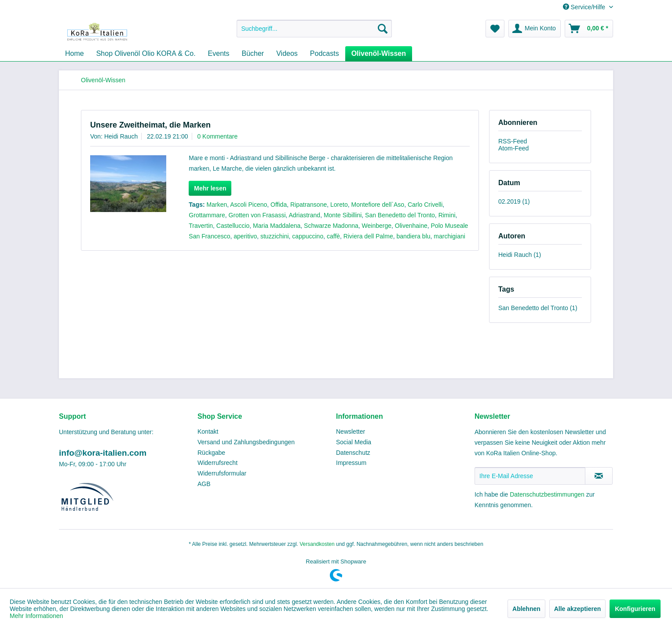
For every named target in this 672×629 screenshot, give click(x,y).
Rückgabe (211, 453)
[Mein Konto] (535, 29)
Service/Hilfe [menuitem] (585, 7)
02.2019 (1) (514, 201)
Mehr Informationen (36, 616)
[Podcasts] (325, 54)
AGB (204, 484)
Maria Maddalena (277, 226)
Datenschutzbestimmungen (547, 494)
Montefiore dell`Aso (378, 205)
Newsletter (351, 432)
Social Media (354, 442)
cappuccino (308, 236)
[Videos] (287, 54)
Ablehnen (526, 609)
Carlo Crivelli (425, 205)
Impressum (351, 463)
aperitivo (245, 236)
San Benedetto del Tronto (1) (538, 308)
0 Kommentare (217, 136)
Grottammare (207, 215)
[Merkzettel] (495, 29)
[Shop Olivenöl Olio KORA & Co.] (146, 54)
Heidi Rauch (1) (520, 255)
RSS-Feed (513, 141)
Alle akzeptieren (578, 609)
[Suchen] (383, 29)
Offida (279, 205)
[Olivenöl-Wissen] (379, 54)
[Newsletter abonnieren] (599, 476)
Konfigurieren (635, 609)
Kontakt (208, 432)
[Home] (75, 54)
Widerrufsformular (222, 473)
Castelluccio (233, 226)
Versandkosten (317, 544)
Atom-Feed (513, 148)
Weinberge (377, 226)
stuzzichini (275, 236)
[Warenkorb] (589, 29)
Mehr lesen (210, 188)
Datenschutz (353, 453)
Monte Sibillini (343, 215)
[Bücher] (253, 54)
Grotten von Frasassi (257, 215)
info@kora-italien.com (103, 453)
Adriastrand (305, 215)
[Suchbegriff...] (314, 29)
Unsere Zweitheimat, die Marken (150, 125)
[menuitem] (314, 29)
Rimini (447, 215)
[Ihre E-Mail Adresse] (530, 476)
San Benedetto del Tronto (400, 215)
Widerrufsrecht (217, 463)
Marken (217, 205)
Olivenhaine (411, 226)
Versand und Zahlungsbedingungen (246, 442)
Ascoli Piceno (248, 205)
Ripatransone (309, 205)
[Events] (219, 54)
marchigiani (449, 236)
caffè (333, 236)
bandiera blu (413, 236)
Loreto (339, 205)
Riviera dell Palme (368, 236)
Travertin (201, 226)
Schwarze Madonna (331, 226)
